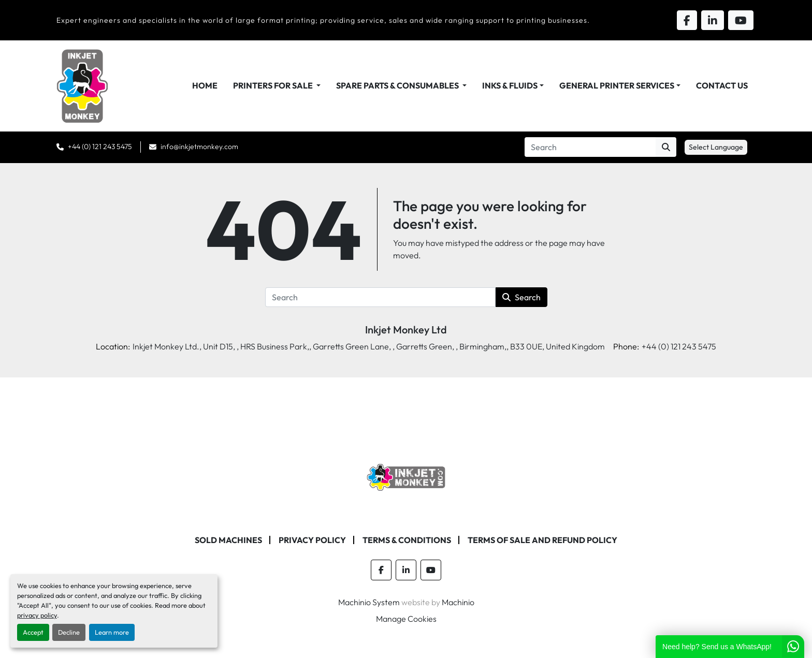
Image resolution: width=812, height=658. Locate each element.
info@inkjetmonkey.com (199, 147)
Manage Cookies (406, 619)
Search (521, 297)
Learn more (112, 632)
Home (205, 85)
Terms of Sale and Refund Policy (542, 540)
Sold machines (228, 540)
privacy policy (37, 615)
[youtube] (431, 570)
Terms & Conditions (407, 540)
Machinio (458, 602)
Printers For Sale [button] (274, 85)
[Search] (590, 147)
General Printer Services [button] (617, 85)
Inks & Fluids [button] (510, 85)
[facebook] (381, 570)
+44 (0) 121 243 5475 (100, 147)
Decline (69, 632)
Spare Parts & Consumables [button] (398, 85)
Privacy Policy (312, 540)
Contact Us (722, 85)
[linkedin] (406, 570)
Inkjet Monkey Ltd (406, 330)
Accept (33, 632)
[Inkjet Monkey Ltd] (406, 476)
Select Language (716, 147)
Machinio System (369, 602)
